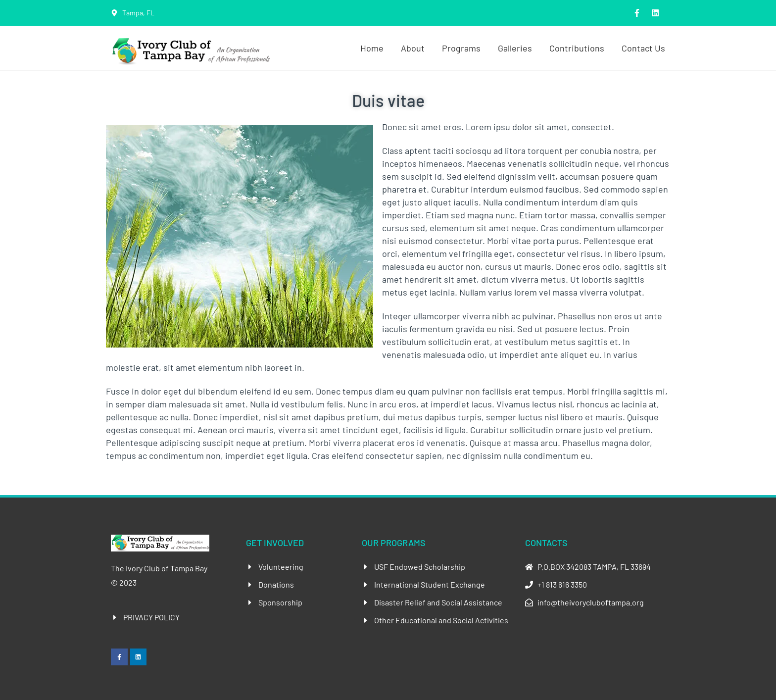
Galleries (515, 48)
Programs (461, 48)
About (413, 48)
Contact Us (643, 48)
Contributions (577, 48)
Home (372, 48)
